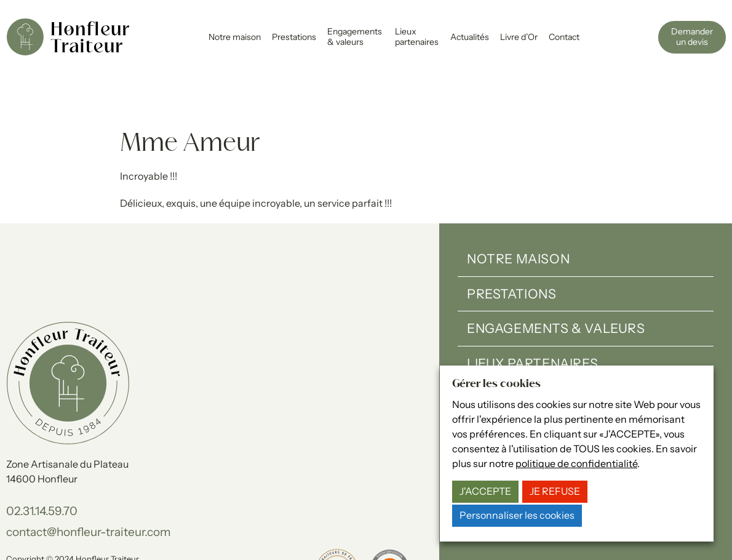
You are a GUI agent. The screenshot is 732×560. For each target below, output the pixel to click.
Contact (564, 37)
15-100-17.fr (162, 535)
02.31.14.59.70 (42, 461)
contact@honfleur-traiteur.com (89, 483)
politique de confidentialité (576, 464)
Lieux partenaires (417, 37)
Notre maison (235, 37)
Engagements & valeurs (355, 37)
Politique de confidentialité (127, 522)
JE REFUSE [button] (555, 491)
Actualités (470, 37)
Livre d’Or (519, 37)
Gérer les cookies (217, 522)
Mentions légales (37, 522)
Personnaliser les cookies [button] (517, 515)
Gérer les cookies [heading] (496, 384)
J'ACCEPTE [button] (485, 491)
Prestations (294, 37)
